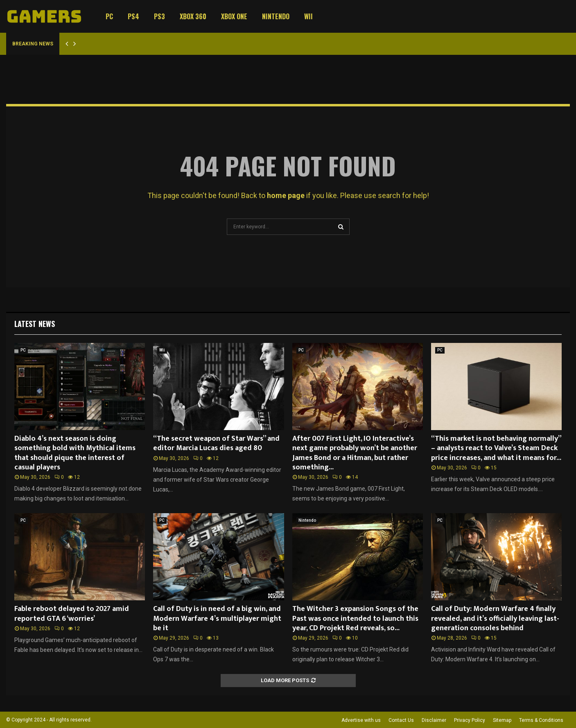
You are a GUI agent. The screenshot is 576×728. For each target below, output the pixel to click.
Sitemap (502, 720)
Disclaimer (434, 720)
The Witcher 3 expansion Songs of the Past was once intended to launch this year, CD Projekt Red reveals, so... (355, 619)
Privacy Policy (470, 720)
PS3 (159, 16)
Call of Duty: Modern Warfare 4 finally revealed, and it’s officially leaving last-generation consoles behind (495, 619)
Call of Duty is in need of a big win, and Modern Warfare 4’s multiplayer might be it (217, 619)
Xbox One (234, 16)
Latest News (35, 324)
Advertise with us (361, 720)
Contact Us (401, 720)
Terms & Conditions (541, 720)
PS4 (133, 16)
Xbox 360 (193, 16)
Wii (308, 16)
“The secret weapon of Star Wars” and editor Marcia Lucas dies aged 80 (216, 443)
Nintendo (276, 16)
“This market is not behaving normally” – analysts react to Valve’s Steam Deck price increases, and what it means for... (496, 448)
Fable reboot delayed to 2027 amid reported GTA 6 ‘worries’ (72, 614)
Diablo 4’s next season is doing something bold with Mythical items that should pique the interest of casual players (75, 453)
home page (286, 195)
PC (109, 16)
